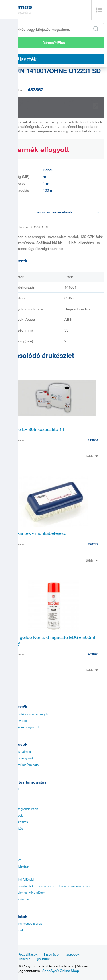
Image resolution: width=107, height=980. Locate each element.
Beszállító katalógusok (18, 758)
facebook (72, 954)
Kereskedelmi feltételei (18, 880)
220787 (93, 544)
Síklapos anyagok (15, 721)
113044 (93, 440)
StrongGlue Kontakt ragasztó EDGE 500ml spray (52, 640)
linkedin (25, 959)
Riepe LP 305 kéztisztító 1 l (37, 429)
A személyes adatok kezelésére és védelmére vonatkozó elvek (47, 886)
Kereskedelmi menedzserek (22, 924)
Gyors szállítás (13, 829)
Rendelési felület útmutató (21, 765)
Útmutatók (10, 796)
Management (12, 860)
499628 (93, 654)
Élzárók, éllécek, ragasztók (21, 727)
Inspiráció (51, 954)
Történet (8, 853)
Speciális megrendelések (20, 809)
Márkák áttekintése (16, 899)
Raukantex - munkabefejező (38, 533)
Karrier (8, 873)
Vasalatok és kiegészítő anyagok (25, 714)
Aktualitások (28, 954)
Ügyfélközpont (13, 930)
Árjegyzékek (11, 789)
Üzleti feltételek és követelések (24, 893)
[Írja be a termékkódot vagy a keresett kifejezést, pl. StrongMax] (53, 29)
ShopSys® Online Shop (61, 971)
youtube (43, 959)
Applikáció (10, 802)
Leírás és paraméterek (68, 212)
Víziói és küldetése (16, 866)
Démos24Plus (54, 42)
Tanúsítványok (13, 815)
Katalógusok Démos (17, 752)
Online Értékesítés (15, 822)
